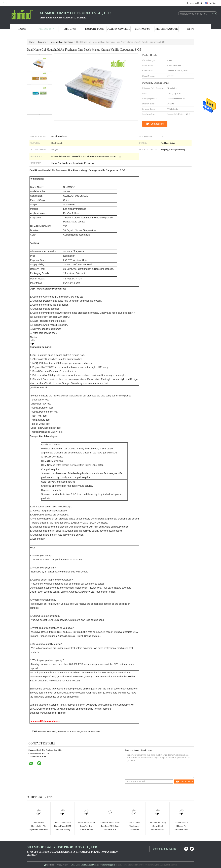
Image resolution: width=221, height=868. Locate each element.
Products (46, 29)
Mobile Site (50, 865)
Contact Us (142, 29)
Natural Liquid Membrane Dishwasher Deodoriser (134, 828)
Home (22, 29)
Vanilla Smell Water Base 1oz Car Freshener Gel (86, 826)
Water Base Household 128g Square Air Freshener (39, 826)
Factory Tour (94, 29)
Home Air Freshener (47, 732)
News (191, 29)
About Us (70, 29)
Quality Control (118, 29)
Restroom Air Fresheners (69, 732)
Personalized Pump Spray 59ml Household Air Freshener (158, 828)
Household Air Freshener (61, 42)
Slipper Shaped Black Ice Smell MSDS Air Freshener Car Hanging (110, 828)
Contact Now (157, 124)
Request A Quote (195, 3)
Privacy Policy (62, 865)
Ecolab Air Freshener (91, 732)
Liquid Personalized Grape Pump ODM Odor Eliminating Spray (63, 828)
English (213, 3)
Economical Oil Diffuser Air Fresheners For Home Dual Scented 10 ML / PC (181, 829)
